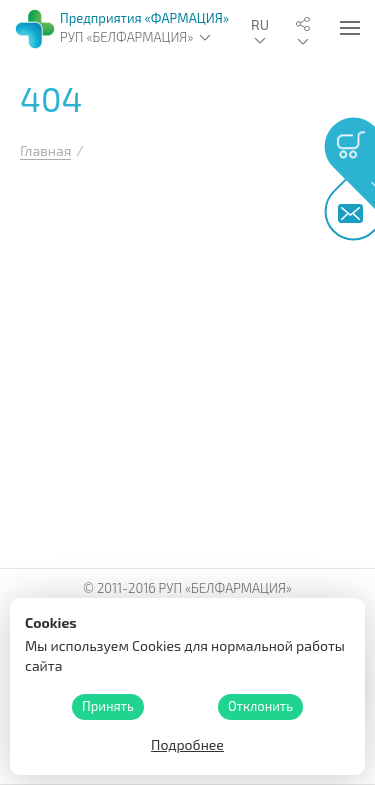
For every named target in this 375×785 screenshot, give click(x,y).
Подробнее (187, 744)
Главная (45, 150)
